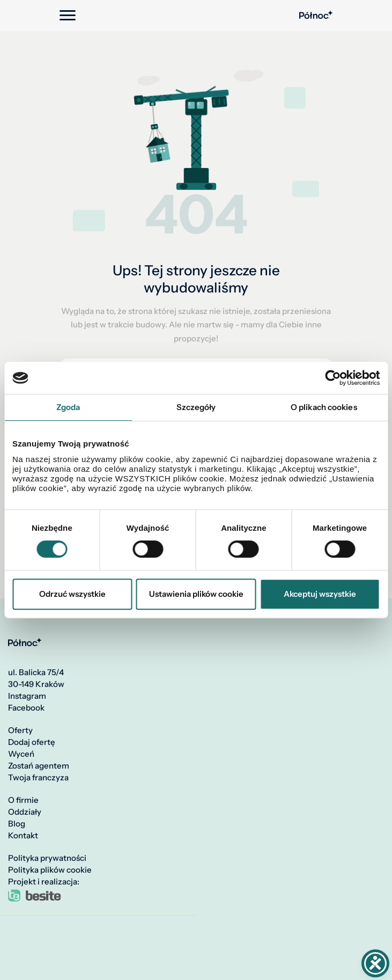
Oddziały (25, 812)
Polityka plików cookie (50, 870)
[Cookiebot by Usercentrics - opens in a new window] (333, 378)
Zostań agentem (39, 766)
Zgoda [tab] (68, 407)
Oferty (20, 730)
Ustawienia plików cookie (196, 594)
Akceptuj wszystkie (320, 594)
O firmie (23, 800)
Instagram (27, 696)
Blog (17, 824)
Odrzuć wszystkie (72, 594)
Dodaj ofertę (32, 742)
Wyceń (21, 754)
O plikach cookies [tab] (324, 407)
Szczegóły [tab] (196, 407)
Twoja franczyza (38, 778)
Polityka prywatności (47, 858)
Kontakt (23, 836)
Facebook (26, 708)
